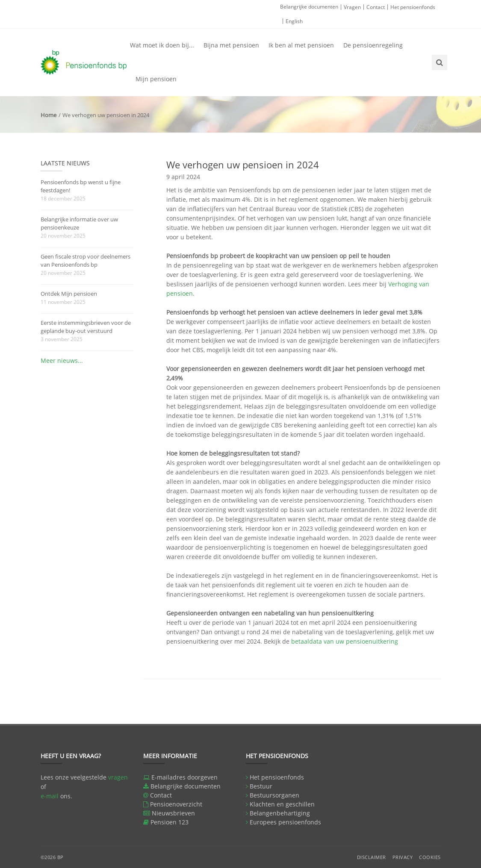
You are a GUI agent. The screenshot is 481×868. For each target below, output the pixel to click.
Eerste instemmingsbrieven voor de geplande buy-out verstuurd (86, 327)
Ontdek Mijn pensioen (69, 294)
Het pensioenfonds (413, 7)
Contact (376, 7)
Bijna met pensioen (231, 45)
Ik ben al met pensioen (301, 45)
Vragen (352, 7)
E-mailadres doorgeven (184, 777)
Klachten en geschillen (282, 804)
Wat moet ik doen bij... (162, 45)
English (294, 21)
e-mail (50, 796)
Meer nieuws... (62, 360)
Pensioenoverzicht (176, 804)
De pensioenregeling (373, 45)
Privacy (403, 857)
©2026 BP (52, 857)
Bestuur (261, 786)
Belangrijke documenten (309, 7)
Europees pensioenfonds (285, 822)
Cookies (430, 857)
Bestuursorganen (274, 795)
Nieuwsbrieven (173, 813)
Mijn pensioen (156, 79)
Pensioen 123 (170, 822)
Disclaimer (372, 857)
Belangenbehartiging (280, 813)
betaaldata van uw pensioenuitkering (345, 641)
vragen (118, 777)
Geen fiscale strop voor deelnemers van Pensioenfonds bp (86, 260)
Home (49, 115)
